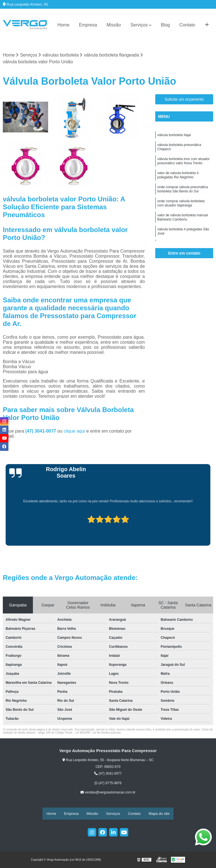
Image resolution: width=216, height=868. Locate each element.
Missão (114, 25)
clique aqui (74, 432)
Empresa (88, 25)
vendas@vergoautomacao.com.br (108, 793)
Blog (165, 25)
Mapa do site (159, 814)
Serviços (139, 25)
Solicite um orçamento (184, 100)
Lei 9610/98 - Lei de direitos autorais (98, 733)
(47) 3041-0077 (41, 432)
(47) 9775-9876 (108, 784)
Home (63, 25)
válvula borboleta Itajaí (174, 136)
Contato (187, 25)
